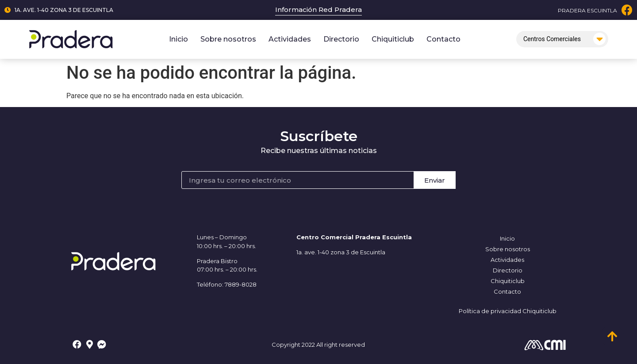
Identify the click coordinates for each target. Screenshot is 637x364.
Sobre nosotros (228, 39)
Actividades (290, 39)
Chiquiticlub (393, 39)
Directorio (341, 39)
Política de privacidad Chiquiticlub (508, 311)
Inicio (178, 39)
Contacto (443, 39)
